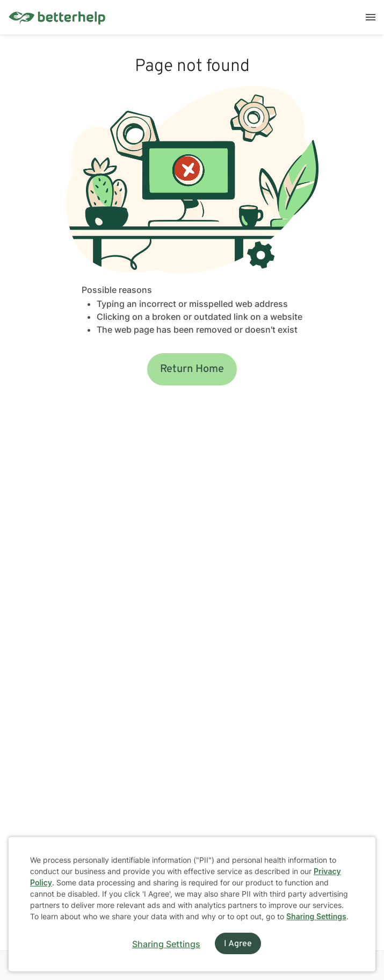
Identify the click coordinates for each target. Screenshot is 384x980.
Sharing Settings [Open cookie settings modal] (166, 944)
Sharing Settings (316, 916)
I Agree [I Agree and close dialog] (238, 944)
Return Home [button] (192, 369)
